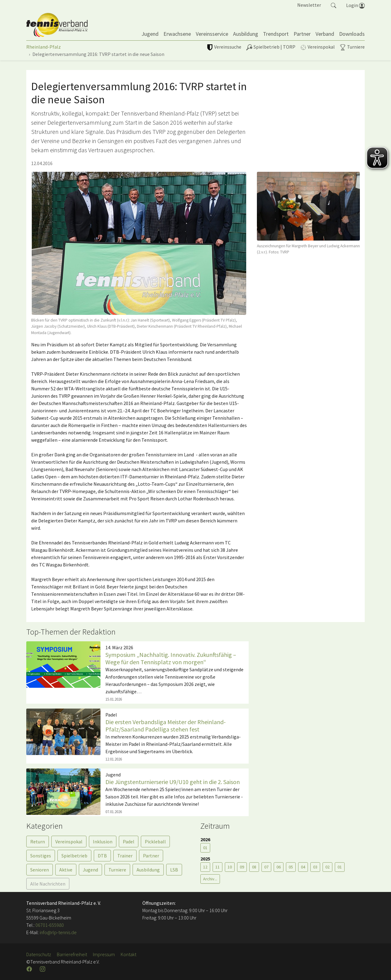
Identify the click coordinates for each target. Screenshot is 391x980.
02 (327, 867)
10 (230, 867)
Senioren (40, 870)
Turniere (117, 870)
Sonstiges (41, 856)
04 (303, 867)
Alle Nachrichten (48, 884)
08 (254, 867)
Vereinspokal (69, 842)
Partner (151, 856)
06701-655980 (50, 925)
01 (205, 848)
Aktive (66, 870)
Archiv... (210, 879)
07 (266, 867)
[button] (334, 5)
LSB (174, 870)
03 (315, 867)
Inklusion (103, 842)
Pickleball (155, 842)
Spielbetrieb (74, 856)
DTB (102, 856)
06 (279, 867)
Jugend (90, 870)
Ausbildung (148, 870)
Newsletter (309, 5)
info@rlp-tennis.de (58, 932)
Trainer (125, 856)
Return (38, 842)
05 (291, 867)
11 (217, 867)
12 (205, 867)
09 (242, 867)
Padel (129, 842)
